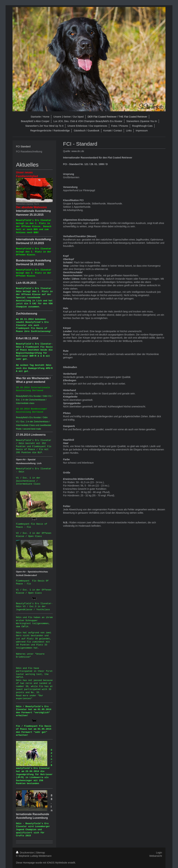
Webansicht (156, 856)
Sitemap (40, 853)
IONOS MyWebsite (57, 863)
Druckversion (25, 853)
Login (159, 853)
